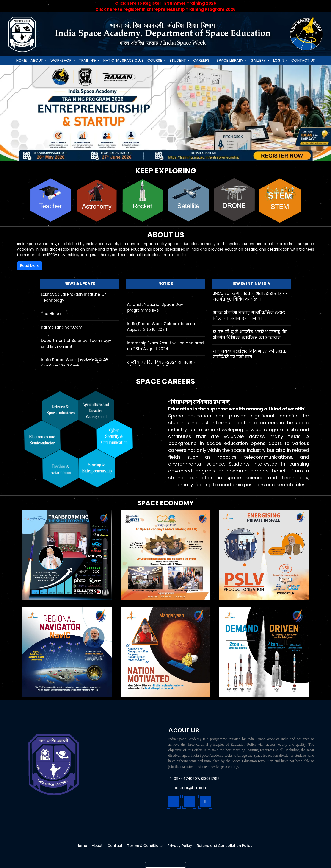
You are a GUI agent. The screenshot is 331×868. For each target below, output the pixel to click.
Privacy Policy (181, 846)
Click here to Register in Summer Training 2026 (166, 3)
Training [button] (88, 60)
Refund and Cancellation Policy (227, 846)
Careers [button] (202, 60)
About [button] (37, 60)
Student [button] (178, 60)
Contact (115, 846)
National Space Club (123, 60)
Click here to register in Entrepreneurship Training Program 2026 (165, 9)
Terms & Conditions (145, 846)
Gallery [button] (259, 60)
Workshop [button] (61, 60)
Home (21, 60)
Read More (30, 266)
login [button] (279, 60)
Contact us (303, 60)
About (96, 846)
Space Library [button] (230, 60)
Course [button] (155, 60)
